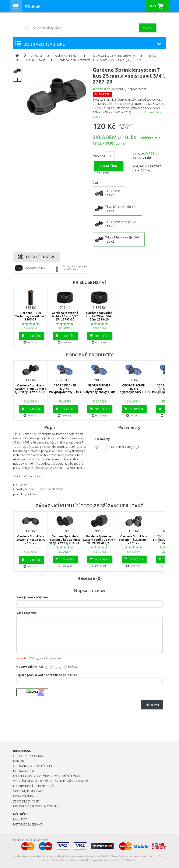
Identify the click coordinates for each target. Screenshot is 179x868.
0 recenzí (118, 89)
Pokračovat (152, 705)
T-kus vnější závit (34, 60)
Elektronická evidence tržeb (35, 786)
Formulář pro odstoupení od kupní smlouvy (47, 776)
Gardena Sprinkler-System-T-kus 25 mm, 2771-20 (134, 540)
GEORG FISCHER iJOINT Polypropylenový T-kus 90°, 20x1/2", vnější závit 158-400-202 (134, 392)
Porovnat (103, 173)
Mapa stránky (23, 796)
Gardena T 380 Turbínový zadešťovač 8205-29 (31, 316)
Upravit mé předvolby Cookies (36, 806)
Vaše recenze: (27, 613)
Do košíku (31, 336)
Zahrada (36, 56)
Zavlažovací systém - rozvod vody (113, 56)
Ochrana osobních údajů (33, 766)
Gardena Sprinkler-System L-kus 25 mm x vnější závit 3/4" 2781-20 (65, 541)
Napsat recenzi (137, 89)
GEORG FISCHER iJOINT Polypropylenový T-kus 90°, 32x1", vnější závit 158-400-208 (99, 392)
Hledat (148, 28)
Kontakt (19, 761)
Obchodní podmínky (28, 756)
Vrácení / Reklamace (28, 791)
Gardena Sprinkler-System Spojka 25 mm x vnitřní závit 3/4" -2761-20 (99, 541)
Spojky (152, 56)
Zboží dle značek (26, 801)
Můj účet (20, 819)
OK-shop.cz (40, 840)
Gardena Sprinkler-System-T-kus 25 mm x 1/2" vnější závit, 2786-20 (31, 390)
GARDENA (152, 153)
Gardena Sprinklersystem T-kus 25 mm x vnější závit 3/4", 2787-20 (100, 60)
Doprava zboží (24, 771)
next (159, 389)
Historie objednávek (29, 824)
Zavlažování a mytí (66, 56)
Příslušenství (36, 257)
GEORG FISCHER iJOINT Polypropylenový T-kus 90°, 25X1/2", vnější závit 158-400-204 (65, 392)
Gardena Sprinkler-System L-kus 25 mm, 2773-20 (31, 540)
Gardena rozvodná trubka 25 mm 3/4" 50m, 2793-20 (99, 316)
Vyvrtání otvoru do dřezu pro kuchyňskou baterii (51, 781)
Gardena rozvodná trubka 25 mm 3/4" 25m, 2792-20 (65, 316)
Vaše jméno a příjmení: (32, 597)
